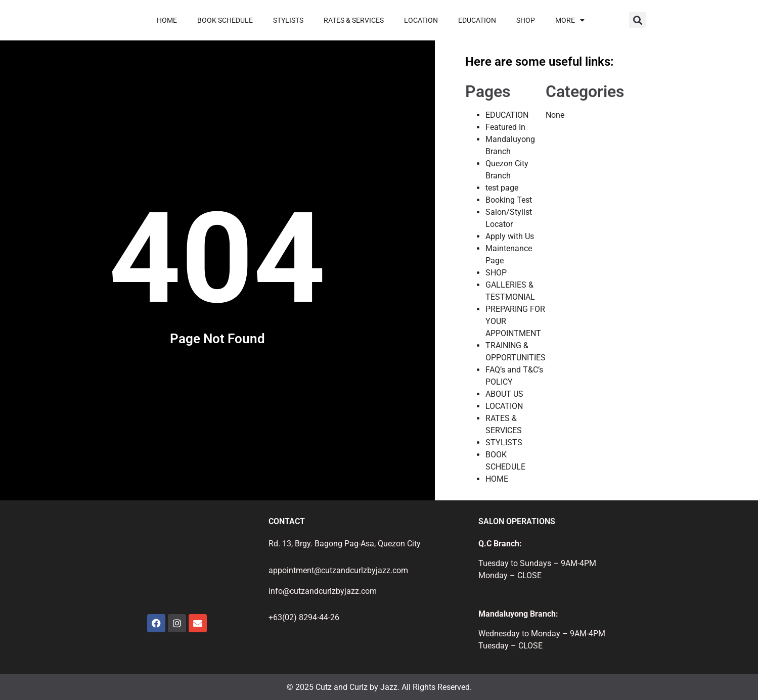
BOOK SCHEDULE (225, 20)
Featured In (505, 127)
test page (502, 188)
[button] (637, 20)
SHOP (526, 20)
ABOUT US (504, 394)
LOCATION (421, 20)
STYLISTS (288, 20)
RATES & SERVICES (354, 20)
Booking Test (509, 200)
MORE (570, 20)
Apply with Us (510, 236)
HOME (167, 20)
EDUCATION (477, 20)
